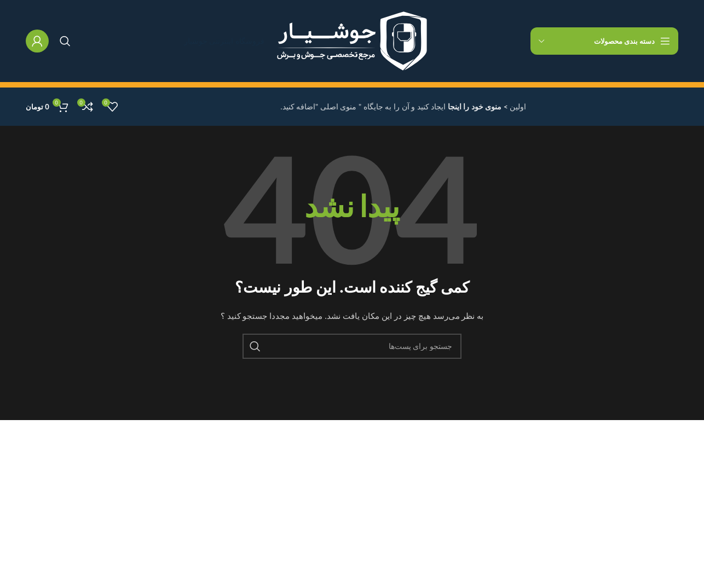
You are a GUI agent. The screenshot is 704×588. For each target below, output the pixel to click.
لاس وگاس (326, 565)
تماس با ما (216, 527)
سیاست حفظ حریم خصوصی (187, 470)
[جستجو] (65, 41)
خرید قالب (104, 565)
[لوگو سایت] (352, 41)
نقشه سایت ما (209, 565)
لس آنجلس (326, 527)
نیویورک (331, 470)
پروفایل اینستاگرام (91, 470)
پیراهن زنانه (102, 508)
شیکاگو (332, 546)
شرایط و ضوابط (206, 508)
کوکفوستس (325, 508)
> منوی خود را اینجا (477, 106)
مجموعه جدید (99, 489)
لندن (337, 489)
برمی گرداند (213, 489)
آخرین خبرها (213, 546)
